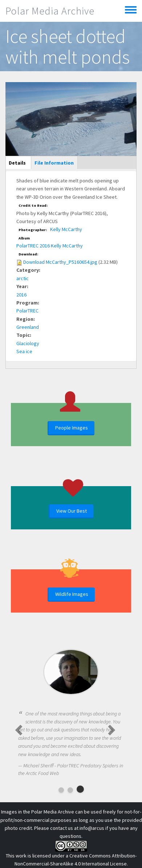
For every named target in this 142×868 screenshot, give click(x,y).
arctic (23, 278)
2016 (21, 295)
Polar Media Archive (50, 11)
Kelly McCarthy (66, 229)
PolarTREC (27, 311)
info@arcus (92, 828)
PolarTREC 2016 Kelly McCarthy (50, 246)
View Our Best (72, 511)
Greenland (28, 327)
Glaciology (28, 343)
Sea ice (24, 351)
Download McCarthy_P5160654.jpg (60, 262)
